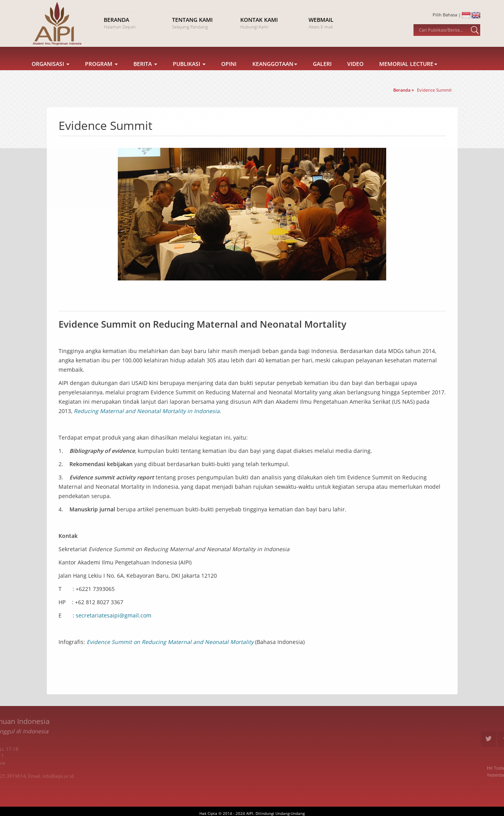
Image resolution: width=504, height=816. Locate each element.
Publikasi (189, 75)
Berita (145, 75)
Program (101, 75)
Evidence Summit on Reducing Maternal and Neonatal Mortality (170, 642)
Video (355, 75)
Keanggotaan (275, 75)
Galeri (322, 75)
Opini (229, 75)
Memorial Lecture (408, 75)
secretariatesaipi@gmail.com (114, 615)
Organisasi (51, 75)
